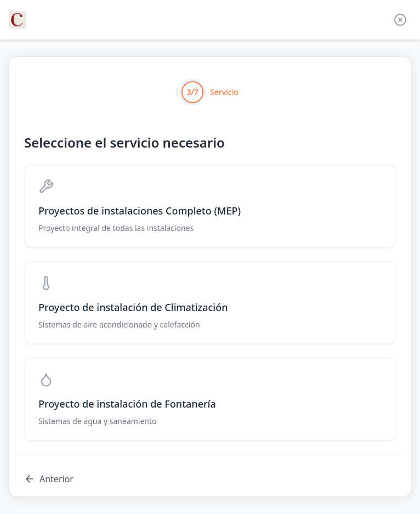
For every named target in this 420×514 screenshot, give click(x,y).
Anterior (49, 479)
